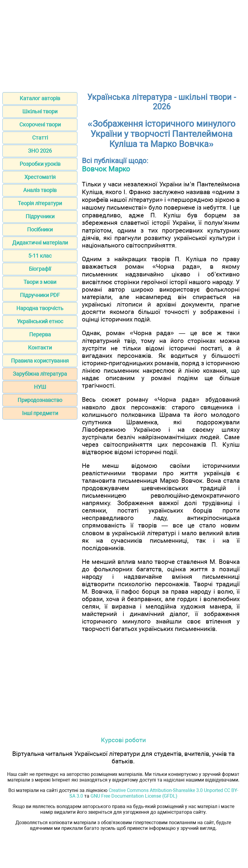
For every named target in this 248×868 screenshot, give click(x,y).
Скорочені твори (40, 124)
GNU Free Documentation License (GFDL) (134, 796)
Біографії (40, 269)
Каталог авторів (40, 98)
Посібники (40, 229)
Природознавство (40, 400)
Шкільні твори (40, 111)
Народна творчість (40, 308)
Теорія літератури (40, 203)
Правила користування (40, 361)
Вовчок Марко (106, 169)
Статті (40, 138)
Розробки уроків (40, 164)
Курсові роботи (123, 740)
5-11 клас (40, 256)
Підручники (40, 216)
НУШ (40, 387)
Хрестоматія (40, 177)
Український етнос (40, 321)
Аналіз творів (40, 190)
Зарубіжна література (40, 374)
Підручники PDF (40, 295)
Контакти (40, 348)
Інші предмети (40, 413)
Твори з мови (40, 282)
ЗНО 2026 (40, 151)
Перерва (40, 334)
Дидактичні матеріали (40, 243)
